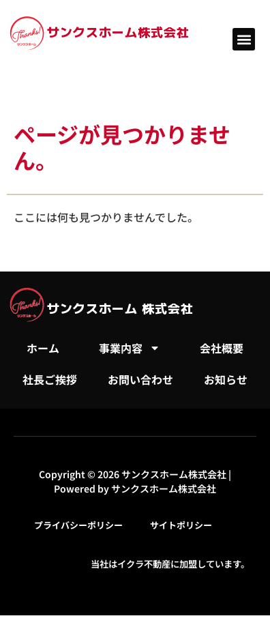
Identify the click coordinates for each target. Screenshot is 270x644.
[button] (244, 39)
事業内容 (130, 348)
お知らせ (226, 379)
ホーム (43, 348)
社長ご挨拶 (50, 379)
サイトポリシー (181, 525)
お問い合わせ (140, 379)
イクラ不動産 (144, 564)
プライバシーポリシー (78, 525)
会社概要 (222, 348)
